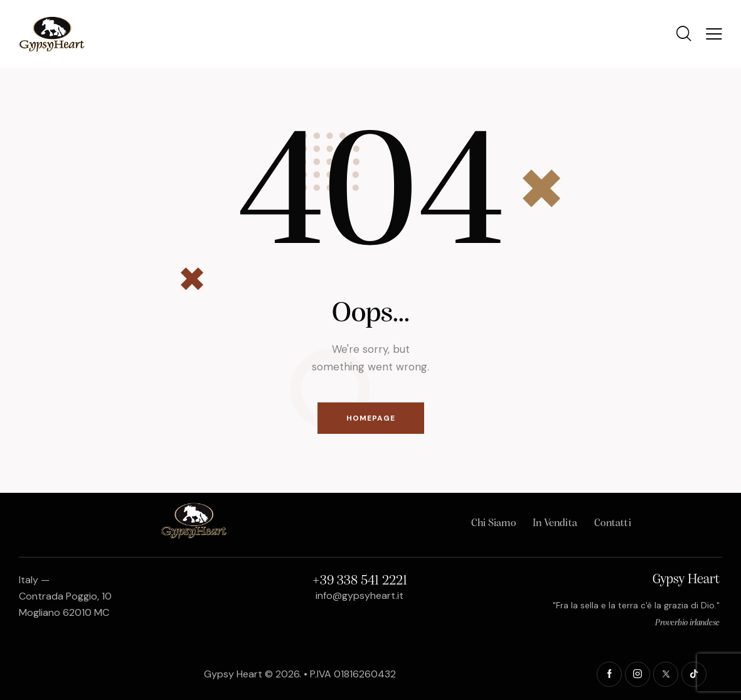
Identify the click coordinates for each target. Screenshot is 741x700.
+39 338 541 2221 (360, 581)
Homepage (371, 418)
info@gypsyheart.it (360, 595)
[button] (714, 34)
